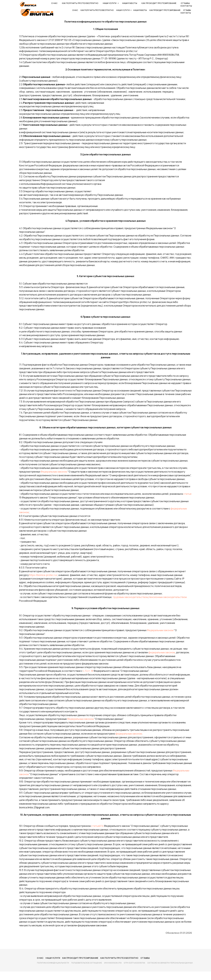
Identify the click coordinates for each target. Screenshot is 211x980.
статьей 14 (97, 826)
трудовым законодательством (130, 597)
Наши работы (140, 10)
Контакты (186, 13)
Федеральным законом (54, 472)
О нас (75, 10)
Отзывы (187, 10)
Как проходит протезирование (165, 10)
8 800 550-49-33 (105, 3)
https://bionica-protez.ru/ (43, 575)
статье (187, 494)
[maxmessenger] (189, 3)
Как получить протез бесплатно (97, 10)
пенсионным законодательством (168, 597)
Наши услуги (123, 10)
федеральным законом (162, 652)
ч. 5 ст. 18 (88, 671)
